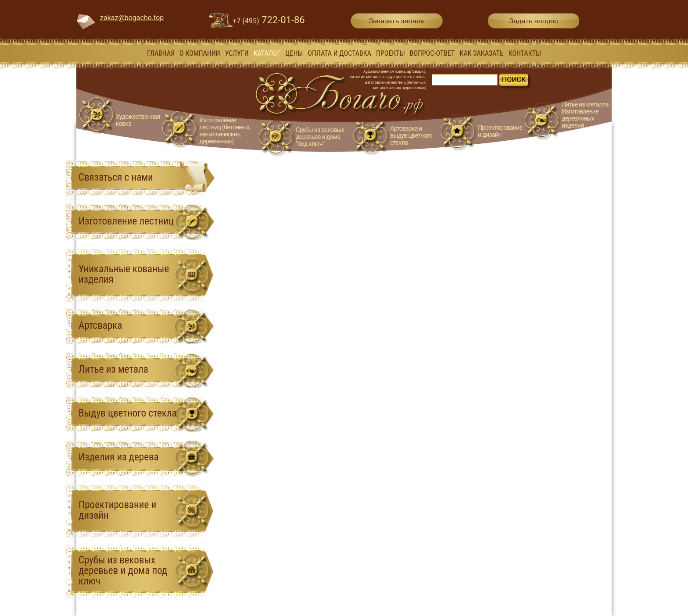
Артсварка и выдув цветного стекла (411, 135)
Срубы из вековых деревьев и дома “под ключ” (320, 137)
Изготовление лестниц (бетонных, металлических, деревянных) (225, 131)
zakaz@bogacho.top (132, 18)
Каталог (267, 53)
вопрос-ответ (432, 53)
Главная (161, 53)
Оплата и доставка (339, 53)
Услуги (237, 53)
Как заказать (481, 53)
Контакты (525, 53)
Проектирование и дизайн (500, 131)
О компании (200, 53)
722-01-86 (269, 20)
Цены (294, 53)
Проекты (391, 53)
